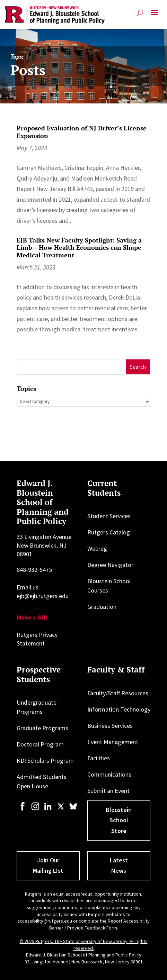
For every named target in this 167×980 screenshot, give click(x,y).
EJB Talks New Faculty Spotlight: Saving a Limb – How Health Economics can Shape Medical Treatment (79, 248)
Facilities (99, 758)
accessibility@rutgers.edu (45, 921)
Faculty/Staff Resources (118, 693)
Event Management (113, 742)
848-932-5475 (34, 570)
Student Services (109, 516)
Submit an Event (108, 791)
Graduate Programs (42, 728)
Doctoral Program (40, 744)
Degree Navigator (110, 565)
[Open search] (140, 13)
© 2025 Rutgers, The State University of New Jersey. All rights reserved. (84, 945)
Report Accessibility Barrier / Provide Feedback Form (100, 924)
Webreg (97, 548)
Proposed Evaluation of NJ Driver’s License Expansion (82, 132)
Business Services (110, 726)
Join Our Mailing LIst (48, 865)
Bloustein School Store (119, 820)
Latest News (119, 865)
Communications (109, 774)
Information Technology (119, 709)
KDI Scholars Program (45, 761)
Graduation (102, 607)
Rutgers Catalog (109, 532)
